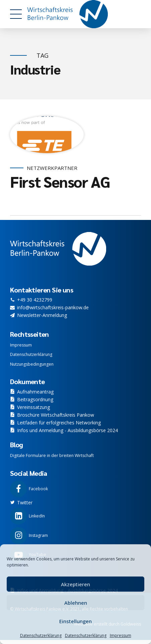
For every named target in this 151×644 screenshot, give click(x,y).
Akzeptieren (75, 584)
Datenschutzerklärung (41, 635)
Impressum (121, 635)
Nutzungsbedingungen (32, 364)
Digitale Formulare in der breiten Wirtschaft (52, 455)
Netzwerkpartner (52, 168)
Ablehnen (76, 603)
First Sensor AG (60, 182)
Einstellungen (75, 621)
